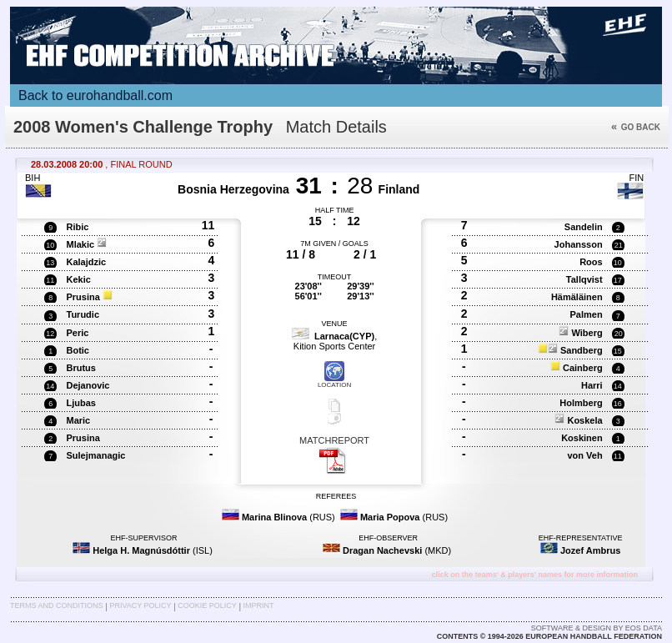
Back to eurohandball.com (95, 95)
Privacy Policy (140, 605)
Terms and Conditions (57, 605)
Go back (636, 127)
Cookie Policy (207, 605)
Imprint (259, 605)
